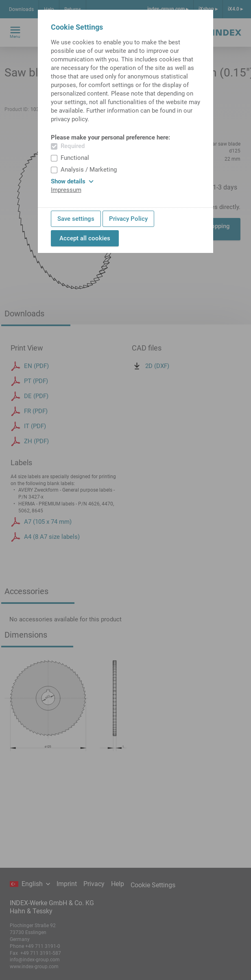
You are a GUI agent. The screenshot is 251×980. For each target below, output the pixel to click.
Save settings (76, 219)
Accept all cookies (85, 238)
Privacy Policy (128, 219)
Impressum (66, 190)
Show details (72, 181)
